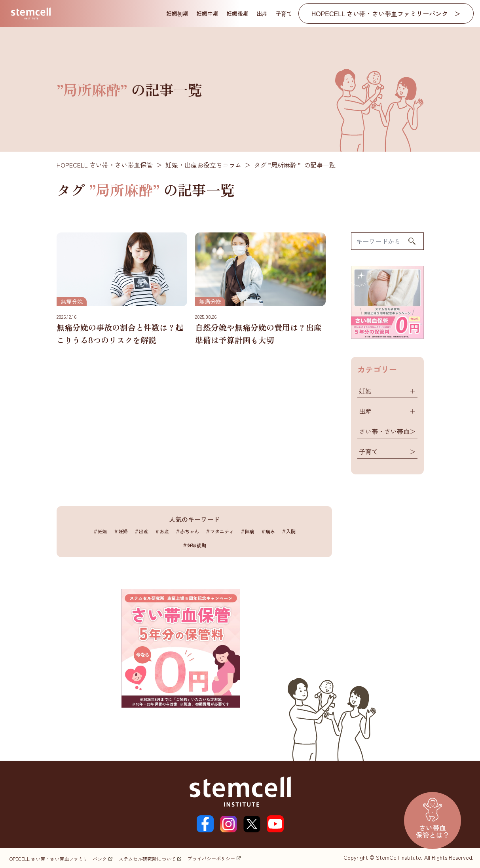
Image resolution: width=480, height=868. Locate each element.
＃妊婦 (121, 531)
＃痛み (268, 531)
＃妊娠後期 (194, 545)
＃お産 (162, 531)
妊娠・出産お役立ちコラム (203, 165)
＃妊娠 (100, 531)
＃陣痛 (247, 531)
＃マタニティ (220, 531)
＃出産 (141, 531)
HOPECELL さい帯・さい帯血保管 (105, 165)
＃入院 (288, 531)
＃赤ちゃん (187, 531)
